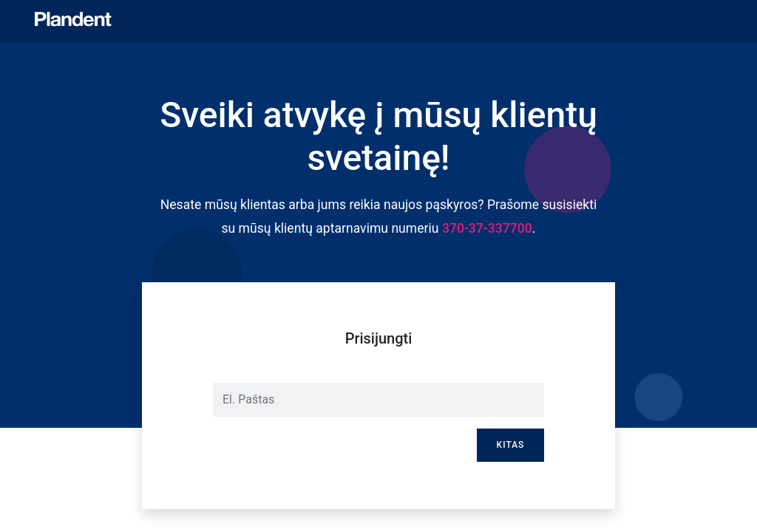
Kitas (511, 445)
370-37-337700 (487, 228)
